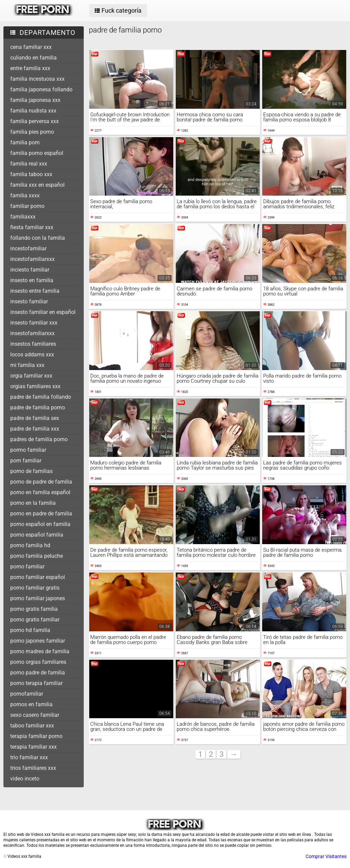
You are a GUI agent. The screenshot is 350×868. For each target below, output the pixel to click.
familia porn (25, 142)
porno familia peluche (37, 556)
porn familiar (26, 461)
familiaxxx (23, 217)
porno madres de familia (40, 651)
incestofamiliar (28, 248)
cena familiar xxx (31, 47)
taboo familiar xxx (32, 726)
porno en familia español (40, 492)
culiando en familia (33, 58)
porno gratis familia (34, 609)
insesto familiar (29, 301)
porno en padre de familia (41, 514)
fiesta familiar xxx (32, 227)
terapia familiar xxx (33, 747)
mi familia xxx (27, 365)
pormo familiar (28, 450)
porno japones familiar (38, 641)
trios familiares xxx (33, 768)
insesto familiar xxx (34, 323)
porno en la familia (33, 503)
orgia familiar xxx (31, 376)
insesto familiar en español (43, 312)
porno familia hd (30, 545)
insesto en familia (32, 280)
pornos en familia (31, 704)
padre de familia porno (38, 407)
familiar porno (27, 206)
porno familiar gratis (35, 588)
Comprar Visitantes (326, 856)
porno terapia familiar (36, 683)
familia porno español (37, 153)
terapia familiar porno (36, 736)
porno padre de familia (38, 673)
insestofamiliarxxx (32, 333)
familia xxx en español (37, 185)
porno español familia (37, 535)
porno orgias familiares (38, 662)
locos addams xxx (32, 354)
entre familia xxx (30, 68)
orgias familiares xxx (35, 386)
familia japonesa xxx (35, 100)
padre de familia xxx (35, 429)
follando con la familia (38, 238)
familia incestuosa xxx (37, 79)
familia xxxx (25, 195)
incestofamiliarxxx (32, 259)
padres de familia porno (39, 439)
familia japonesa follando (41, 89)
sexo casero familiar (35, 715)
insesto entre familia (35, 291)
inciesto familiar (30, 270)
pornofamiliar (27, 694)
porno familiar (27, 567)
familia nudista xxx (33, 111)
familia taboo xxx (31, 174)
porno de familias (31, 471)
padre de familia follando (41, 397)
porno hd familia (30, 630)
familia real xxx (29, 164)
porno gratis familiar (35, 620)
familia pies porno (32, 132)
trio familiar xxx (29, 757)
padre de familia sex (35, 418)
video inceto (25, 779)
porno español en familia (40, 524)
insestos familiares (33, 344)
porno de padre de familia (41, 482)
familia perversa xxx (35, 121)
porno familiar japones (38, 598)
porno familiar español (38, 577)
